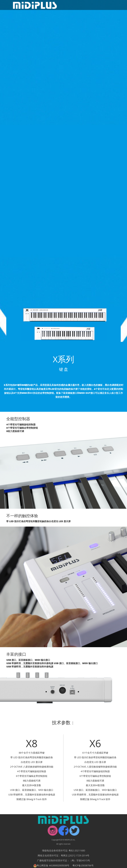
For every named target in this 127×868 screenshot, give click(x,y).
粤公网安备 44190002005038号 (51, 866)
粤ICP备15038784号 (83, 866)
